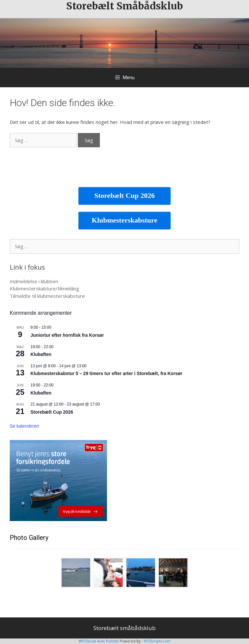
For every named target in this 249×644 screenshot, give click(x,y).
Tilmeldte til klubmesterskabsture (47, 296)
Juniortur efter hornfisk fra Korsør (67, 335)
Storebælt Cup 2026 (52, 412)
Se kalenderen (24, 426)
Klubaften (41, 354)
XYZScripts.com (157, 641)
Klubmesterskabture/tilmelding (44, 288)
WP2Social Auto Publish (99, 641)
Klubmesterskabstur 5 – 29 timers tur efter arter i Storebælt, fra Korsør (106, 373)
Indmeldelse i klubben (34, 281)
